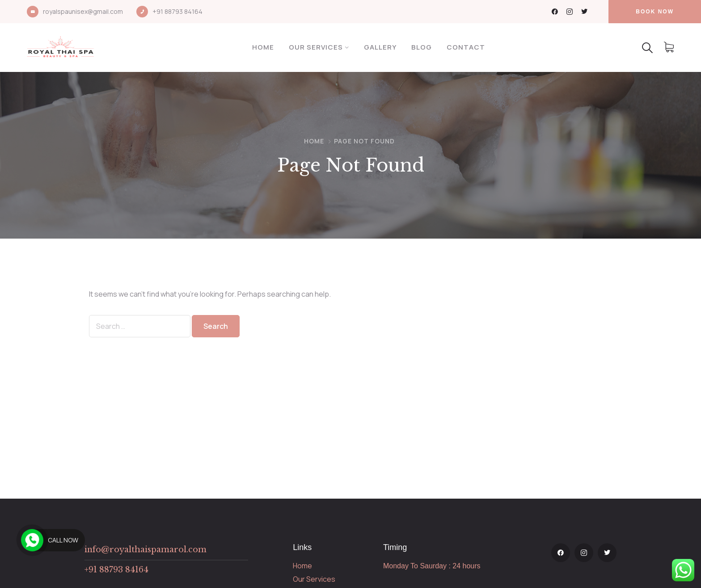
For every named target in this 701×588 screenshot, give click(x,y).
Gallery (380, 47)
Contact (466, 47)
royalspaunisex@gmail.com (83, 11)
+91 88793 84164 (177, 11)
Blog (422, 47)
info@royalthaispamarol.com (146, 550)
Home (263, 47)
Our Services (316, 47)
